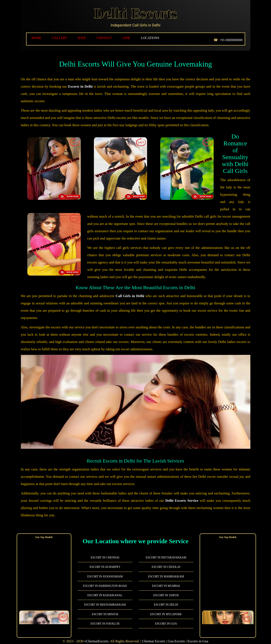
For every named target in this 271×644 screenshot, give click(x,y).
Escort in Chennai (105, 554)
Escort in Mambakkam (166, 573)
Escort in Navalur (105, 620)
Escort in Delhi (166, 601)
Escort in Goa (166, 620)
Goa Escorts (176, 637)
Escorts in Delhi (80, 86)
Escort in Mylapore (166, 610)
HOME (37, 38)
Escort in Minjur (105, 610)
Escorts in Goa (198, 637)
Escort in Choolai (166, 563)
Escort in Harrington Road (105, 582)
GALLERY (60, 38)
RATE (82, 38)
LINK (126, 38)
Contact (104, 38)
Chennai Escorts (154, 637)
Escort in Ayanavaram (105, 573)
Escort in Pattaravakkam (166, 554)
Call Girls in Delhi (130, 292)
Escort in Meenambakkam (105, 601)
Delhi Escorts (135, 13)
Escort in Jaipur (166, 591)
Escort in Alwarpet (105, 563)
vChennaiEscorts (96, 637)
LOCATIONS (150, 38)
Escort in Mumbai (166, 582)
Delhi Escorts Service (182, 497)
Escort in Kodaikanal (105, 591)
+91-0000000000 (231, 40)
